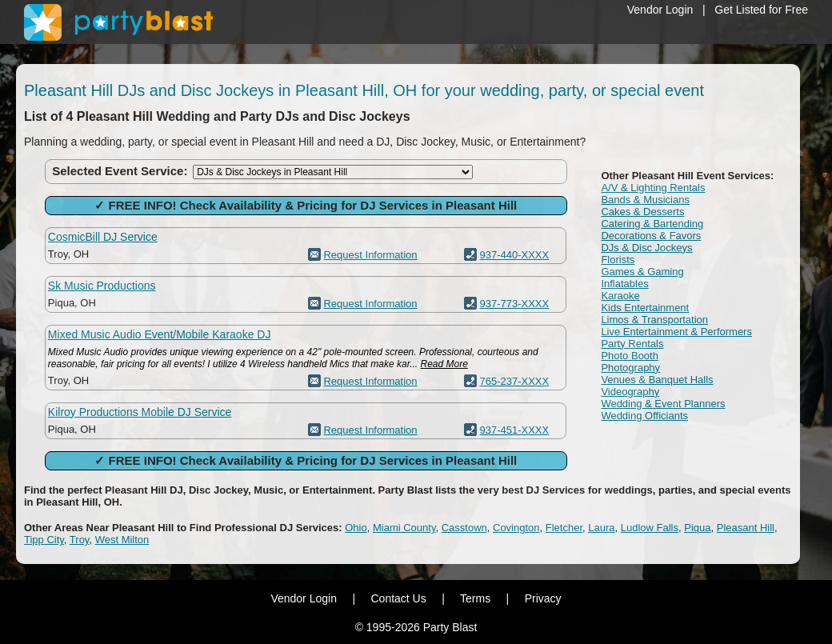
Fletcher (564, 528)
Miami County (404, 528)
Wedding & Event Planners (663, 404)
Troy (80, 540)
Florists (618, 260)
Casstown (464, 528)
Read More (444, 364)
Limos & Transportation (654, 320)
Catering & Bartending (652, 224)
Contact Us (398, 598)
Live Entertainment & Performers (676, 332)
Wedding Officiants (644, 416)
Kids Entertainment (645, 308)
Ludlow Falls (650, 528)
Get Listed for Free (761, 10)
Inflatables (624, 284)
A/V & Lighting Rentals (653, 188)
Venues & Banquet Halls (657, 380)
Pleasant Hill (746, 528)
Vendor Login (660, 10)
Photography (630, 368)
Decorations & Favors (651, 236)
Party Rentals (632, 344)
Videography (630, 392)
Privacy (543, 598)
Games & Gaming (642, 272)
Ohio (356, 528)
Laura (601, 528)
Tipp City (44, 540)
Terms (475, 598)
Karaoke (620, 296)
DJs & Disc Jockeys (646, 248)
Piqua (697, 528)
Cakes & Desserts (642, 212)
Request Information (370, 255)
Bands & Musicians (645, 200)
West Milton (122, 540)
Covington (516, 528)
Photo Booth (630, 356)
